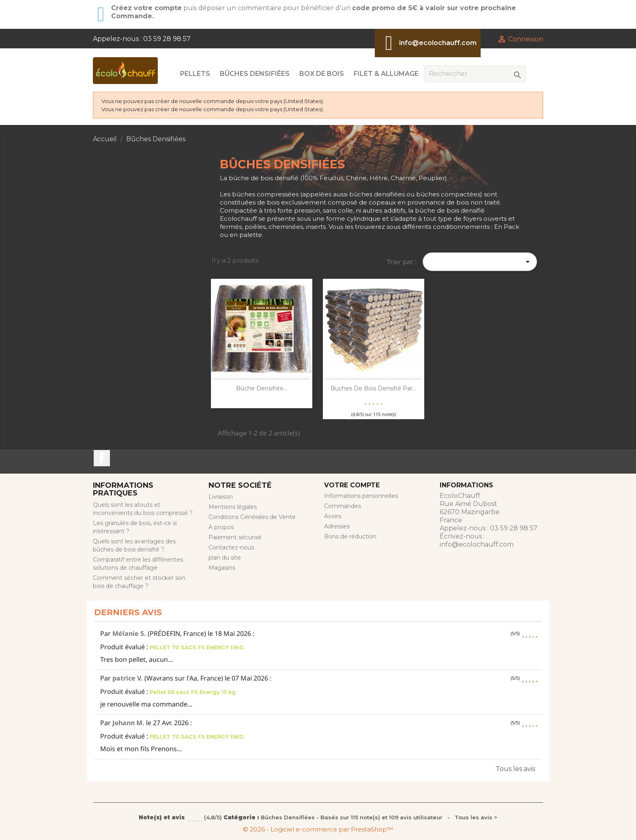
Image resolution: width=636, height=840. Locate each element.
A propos (221, 527)
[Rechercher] (475, 74)
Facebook (102, 458)
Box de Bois (322, 74)
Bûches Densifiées (255, 74)
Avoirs (333, 516)
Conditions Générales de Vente (252, 517)
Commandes (343, 506)
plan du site (225, 558)
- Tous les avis (318, 817)
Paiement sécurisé (235, 537)
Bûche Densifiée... (262, 388)
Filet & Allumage (386, 74)
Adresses (337, 526)
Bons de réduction (350, 536)
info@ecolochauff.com (438, 43)
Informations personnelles (361, 496)
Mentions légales (233, 507)
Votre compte (352, 485)
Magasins (222, 568)
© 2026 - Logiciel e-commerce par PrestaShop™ (318, 829)
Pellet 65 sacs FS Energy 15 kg (193, 692)
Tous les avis (515, 769)
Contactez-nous (231, 547)
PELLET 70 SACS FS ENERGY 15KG (197, 647)
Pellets (195, 74)
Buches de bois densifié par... (373, 388)
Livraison (221, 497)
